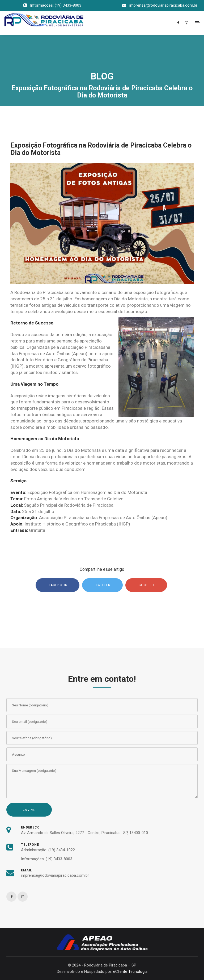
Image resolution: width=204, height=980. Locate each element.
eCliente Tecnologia (130, 972)
